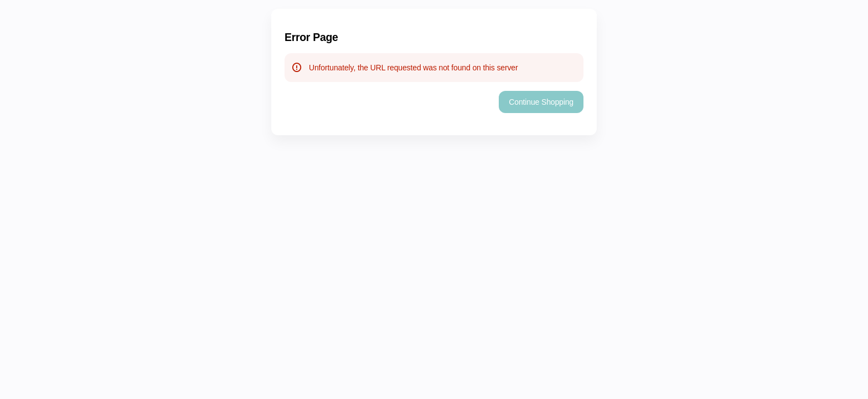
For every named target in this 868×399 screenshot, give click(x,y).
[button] (541, 102)
